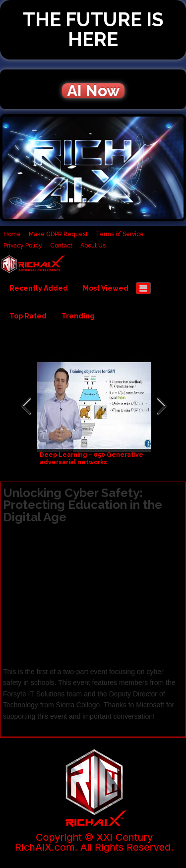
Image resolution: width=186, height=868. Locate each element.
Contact (61, 246)
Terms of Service (120, 234)
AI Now (93, 91)
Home (12, 234)
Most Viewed (106, 288)
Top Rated (28, 316)
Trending (78, 316)
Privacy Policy (23, 246)
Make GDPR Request (58, 234)
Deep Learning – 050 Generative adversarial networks (92, 459)
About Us (93, 246)
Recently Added (39, 288)
